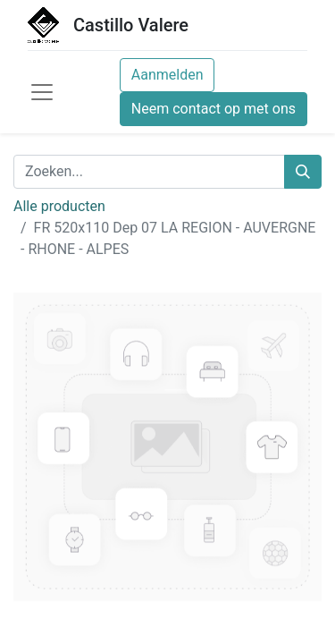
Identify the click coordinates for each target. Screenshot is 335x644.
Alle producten (59, 206)
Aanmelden (167, 75)
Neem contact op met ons (214, 109)
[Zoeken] (303, 172)
